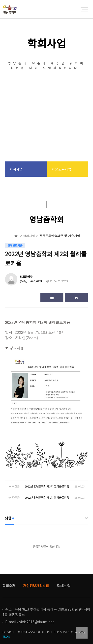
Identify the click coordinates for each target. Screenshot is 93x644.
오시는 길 (63, 586)
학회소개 (9, 586)
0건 (24, 281)
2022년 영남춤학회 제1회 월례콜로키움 (47, 497)
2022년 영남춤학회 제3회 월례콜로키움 (47, 486)
